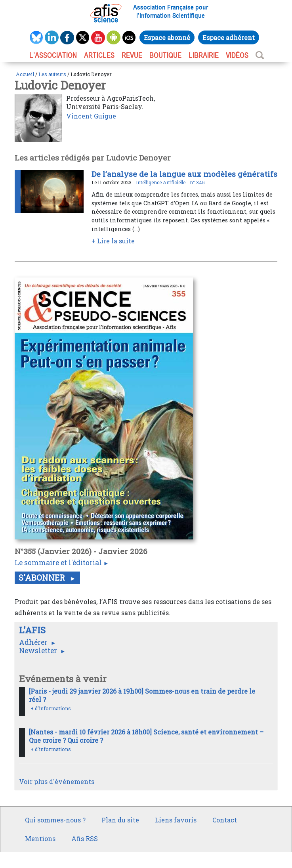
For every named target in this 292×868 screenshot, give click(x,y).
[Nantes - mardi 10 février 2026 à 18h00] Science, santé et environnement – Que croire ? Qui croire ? (146, 736)
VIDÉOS (237, 55)
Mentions (40, 838)
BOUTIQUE (165, 55)
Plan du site (120, 820)
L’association (53, 55)
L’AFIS (33, 630)
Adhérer (34, 642)
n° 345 (197, 182)
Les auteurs (52, 74)
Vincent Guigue (91, 116)
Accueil (25, 74)
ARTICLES (99, 55)
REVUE (132, 55)
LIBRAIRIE (204, 55)
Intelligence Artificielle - (163, 182)
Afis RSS (85, 838)
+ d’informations (51, 708)
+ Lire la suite (113, 241)
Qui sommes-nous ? (55, 820)
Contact (225, 820)
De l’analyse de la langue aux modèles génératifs (184, 174)
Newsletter (39, 651)
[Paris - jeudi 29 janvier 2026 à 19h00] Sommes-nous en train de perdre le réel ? (142, 695)
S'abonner (43, 577)
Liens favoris (176, 820)
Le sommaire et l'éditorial (58, 563)
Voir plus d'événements (57, 781)
